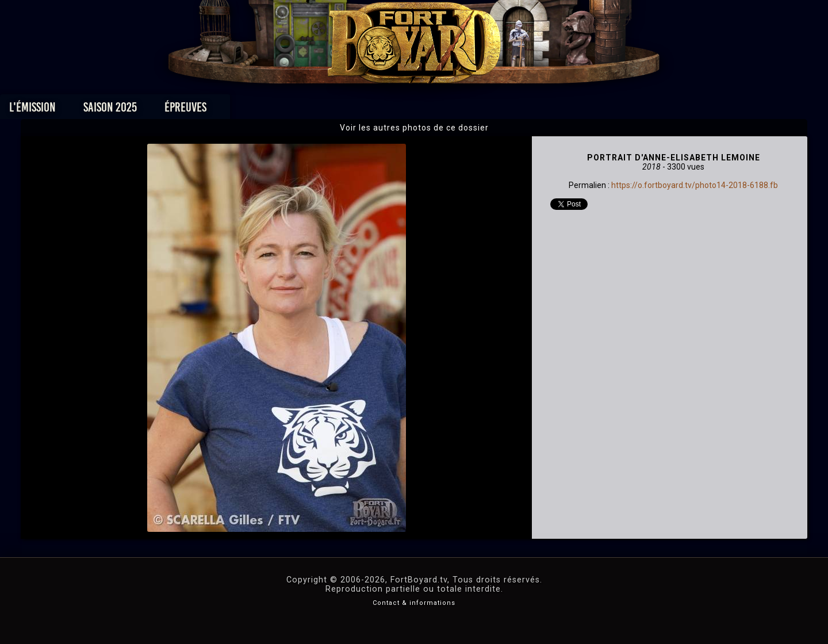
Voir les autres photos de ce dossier (414, 128)
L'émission (157, 110)
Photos (374, 110)
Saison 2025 (234, 110)
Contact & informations (414, 603)
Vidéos (432, 110)
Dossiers (494, 110)
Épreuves (310, 110)
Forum (556, 110)
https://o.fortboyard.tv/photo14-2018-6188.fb (695, 185)
